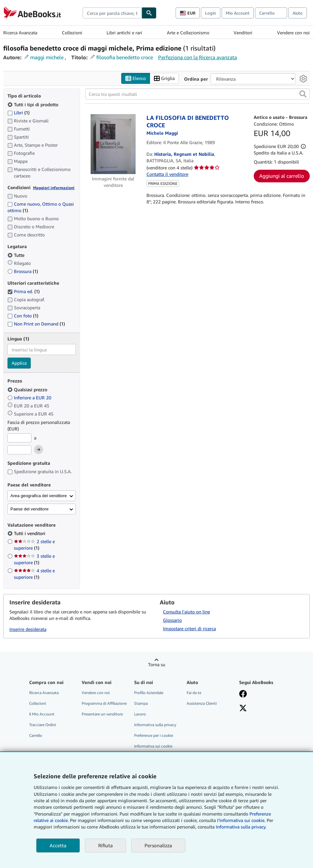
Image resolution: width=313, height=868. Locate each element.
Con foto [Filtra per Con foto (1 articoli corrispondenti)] (23, 316)
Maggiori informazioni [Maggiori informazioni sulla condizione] (54, 188)
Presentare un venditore (102, 714)
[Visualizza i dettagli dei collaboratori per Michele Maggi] (162, 133)
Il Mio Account (42, 714)
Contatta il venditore (167, 174)
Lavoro (140, 714)
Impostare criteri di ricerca (189, 628)
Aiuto (298, 13)
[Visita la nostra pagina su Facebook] (243, 694)
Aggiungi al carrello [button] (282, 176)
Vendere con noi (293, 33)
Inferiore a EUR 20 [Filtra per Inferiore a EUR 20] (30, 398)
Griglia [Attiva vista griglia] (164, 79)
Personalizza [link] (158, 845)
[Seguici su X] (243, 709)
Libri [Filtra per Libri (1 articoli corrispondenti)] (18, 112)
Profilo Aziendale (149, 693)
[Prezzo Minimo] (19, 438)
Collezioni (72, 33)
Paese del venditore (29, 509)
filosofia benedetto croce (125, 57)
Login (211, 13)
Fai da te (194, 693)
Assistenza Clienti (202, 703)
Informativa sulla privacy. (241, 827)
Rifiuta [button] (105, 845)
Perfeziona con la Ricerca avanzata (197, 57)
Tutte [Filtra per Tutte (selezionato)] (17, 255)
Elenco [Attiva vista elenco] (136, 79)
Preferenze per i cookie (154, 735)
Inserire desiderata (28, 629)
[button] (303, 94)
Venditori (243, 33)
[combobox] (112, 13)
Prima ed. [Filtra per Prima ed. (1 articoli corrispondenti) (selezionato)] (23, 291)
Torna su (157, 664)
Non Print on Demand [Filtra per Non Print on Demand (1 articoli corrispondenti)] (36, 324)
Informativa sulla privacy (155, 725)
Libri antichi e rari (124, 33)
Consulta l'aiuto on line (186, 612)
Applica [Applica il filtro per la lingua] (19, 363)
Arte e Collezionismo (188, 33)
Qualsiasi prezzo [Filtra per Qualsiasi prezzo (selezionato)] (28, 389)
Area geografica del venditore (39, 496)
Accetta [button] (58, 845)
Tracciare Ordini (43, 725)
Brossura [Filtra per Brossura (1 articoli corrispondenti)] (23, 271)
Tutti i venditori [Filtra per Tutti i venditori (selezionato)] (30, 533)
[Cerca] (149, 13)
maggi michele (47, 57)
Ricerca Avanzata (20, 33)
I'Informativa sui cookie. (241, 820)
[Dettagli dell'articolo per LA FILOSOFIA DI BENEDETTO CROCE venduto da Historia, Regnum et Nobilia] (113, 144)
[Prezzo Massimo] (19, 450)
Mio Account (238, 13)
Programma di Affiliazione (104, 703)
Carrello (36, 735)
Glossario (172, 620)
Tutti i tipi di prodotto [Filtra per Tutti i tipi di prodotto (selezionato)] (34, 104)
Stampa (141, 703)
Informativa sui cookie (153, 746)
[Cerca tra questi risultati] (198, 94)
